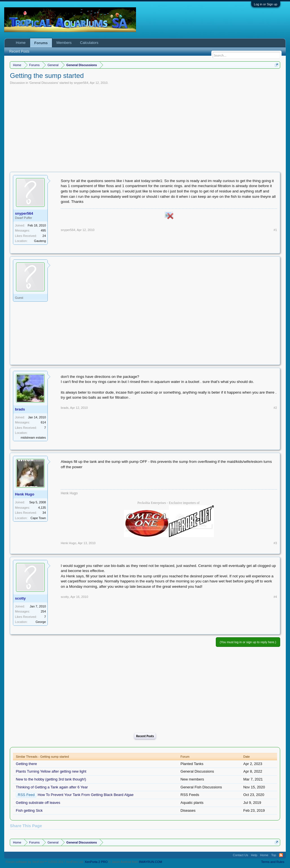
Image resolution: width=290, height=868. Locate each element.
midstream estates (33, 438)
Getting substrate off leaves (38, 803)
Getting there (26, 764)
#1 (275, 230)
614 (43, 422)
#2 (275, 408)
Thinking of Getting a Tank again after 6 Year (52, 787)
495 (43, 230)
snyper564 (81, 83)
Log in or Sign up (266, 4)
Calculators (89, 43)
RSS (281, 855)
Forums (41, 43)
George (41, 622)
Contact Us (241, 855)
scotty (20, 598)
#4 (275, 597)
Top (274, 855)
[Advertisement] (145, 127)
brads (20, 409)
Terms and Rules (273, 862)
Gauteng (40, 241)
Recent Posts (145, 736)
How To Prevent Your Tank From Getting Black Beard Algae (86, 795)
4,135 (42, 508)
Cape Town (38, 518)
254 (43, 611)
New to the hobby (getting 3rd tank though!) (51, 779)
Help (254, 855)
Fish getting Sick (29, 810)
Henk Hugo (25, 494)
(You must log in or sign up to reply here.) (248, 642)
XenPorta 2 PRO (96, 862)
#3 (275, 543)
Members (64, 43)
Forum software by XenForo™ (45, 862)
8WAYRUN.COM (151, 862)
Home (21, 43)
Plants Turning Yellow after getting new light (51, 771)
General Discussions (44, 83)
